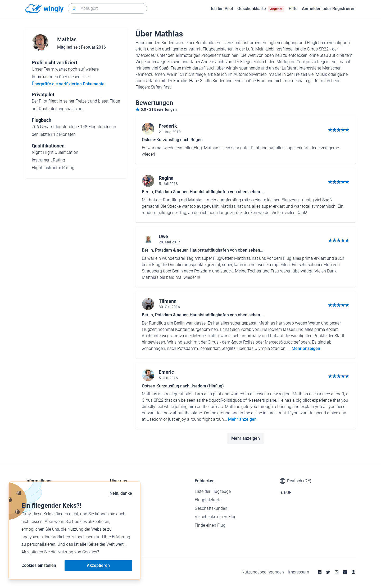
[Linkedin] (345, 572)
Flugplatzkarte (208, 500)
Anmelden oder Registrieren (329, 9)
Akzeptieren (98, 565)
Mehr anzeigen (306, 348)
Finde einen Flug (210, 525)
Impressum (299, 572)
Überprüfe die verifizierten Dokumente (68, 84)
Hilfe (293, 9)
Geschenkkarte (261, 9)
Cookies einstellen (39, 565)
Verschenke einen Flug (216, 517)
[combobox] (107, 8)
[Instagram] (337, 572)
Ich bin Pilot (222, 9)
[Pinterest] (353, 572)
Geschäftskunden (211, 508)
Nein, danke (121, 493)
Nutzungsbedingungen (263, 572)
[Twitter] (328, 572)
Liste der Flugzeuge (213, 491)
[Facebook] (320, 572)
